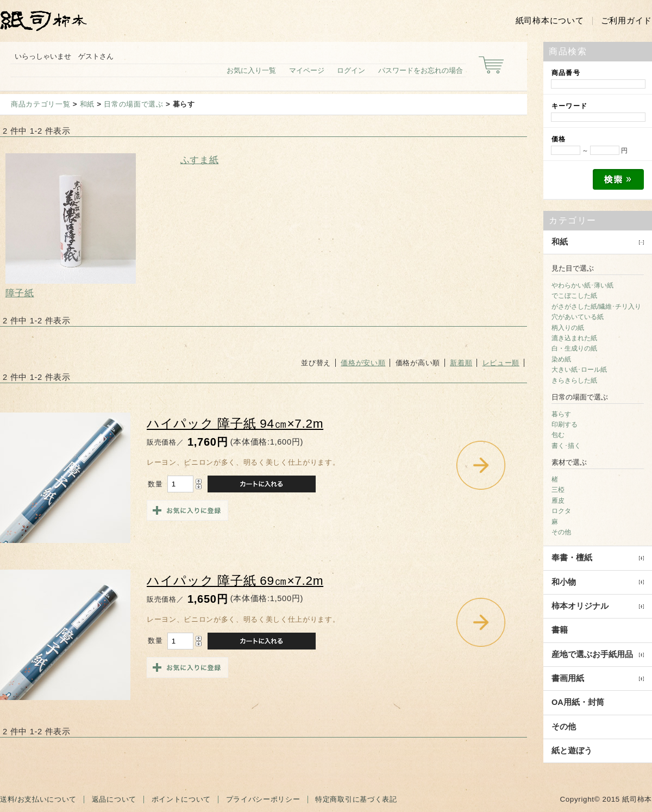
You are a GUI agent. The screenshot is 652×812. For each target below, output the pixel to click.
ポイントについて (181, 799)
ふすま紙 (200, 160)
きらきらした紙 (574, 380)
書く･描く (566, 446)
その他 (561, 532)
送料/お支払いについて (38, 799)
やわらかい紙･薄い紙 (582, 285)
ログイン (351, 70)
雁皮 (558, 501)
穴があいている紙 (578, 317)
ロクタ (561, 511)
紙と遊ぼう (572, 751)
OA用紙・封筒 (578, 702)
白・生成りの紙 (574, 348)
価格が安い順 (363, 363)
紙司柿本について (550, 21)
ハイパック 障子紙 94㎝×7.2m (235, 424)
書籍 (560, 630)
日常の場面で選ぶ (133, 104)
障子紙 (20, 293)
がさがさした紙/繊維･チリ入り (596, 307)
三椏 (558, 490)
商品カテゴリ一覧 (40, 104)
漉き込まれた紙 (574, 338)
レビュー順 (501, 363)
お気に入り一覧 (251, 70)
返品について (114, 799)
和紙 (87, 104)
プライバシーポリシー (263, 799)
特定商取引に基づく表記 (356, 799)
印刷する (565, 424)
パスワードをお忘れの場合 (421, 70)
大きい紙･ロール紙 (579, 370)
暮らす (561, 414)
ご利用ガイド (626, 21)
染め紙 (561, 359)
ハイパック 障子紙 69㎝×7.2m (235, 581)
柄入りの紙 (568, 328)
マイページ (307, 70)
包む (558, 435)
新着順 (461, 363)
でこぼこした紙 (574, 296)
